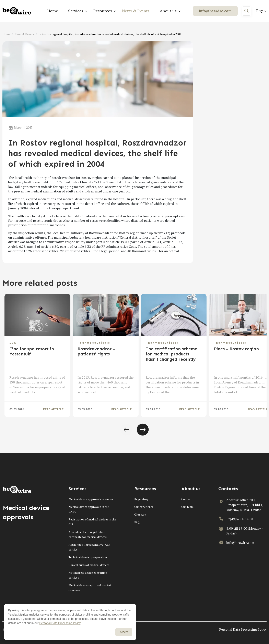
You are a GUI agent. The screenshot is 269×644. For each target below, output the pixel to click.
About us (168, 11)
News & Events (136, 11)
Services (76, 11)
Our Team (187, 507)
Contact (186, 499)
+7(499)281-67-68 (240, 519)
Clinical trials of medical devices (89, 565)
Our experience (144, 507)
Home (53, 11)
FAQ (137, 522)
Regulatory (141, 499)
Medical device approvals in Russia (91, 499)
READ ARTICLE (53, 409)
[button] (126, 430)
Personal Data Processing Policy (243, 629)
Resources (103, 11)
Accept (124, 632)
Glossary (140, 514)
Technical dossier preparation (88, 557)
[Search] (247, 11)
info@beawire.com (215, 11)
